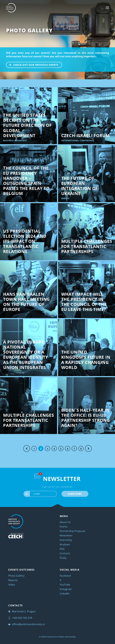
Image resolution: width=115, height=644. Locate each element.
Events (64, 527)
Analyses (65, 544)
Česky (63, 558)
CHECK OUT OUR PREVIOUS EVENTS (32, 65)
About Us (65, 522)
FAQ (62, 549)
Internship (66, 540)
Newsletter (66, 536)
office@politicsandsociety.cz (27, 624)
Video (12, 585)
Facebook (65, 576)
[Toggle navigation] (107, 8)
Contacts (65, 553)
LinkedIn (65, 594)
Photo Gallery (29, 30)
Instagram (66, 589)
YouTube (65, 585)
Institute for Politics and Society (61, 637)
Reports (13, 580)
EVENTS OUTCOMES (22, 570)
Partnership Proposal (72, 531)
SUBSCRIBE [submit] (75, 494)
